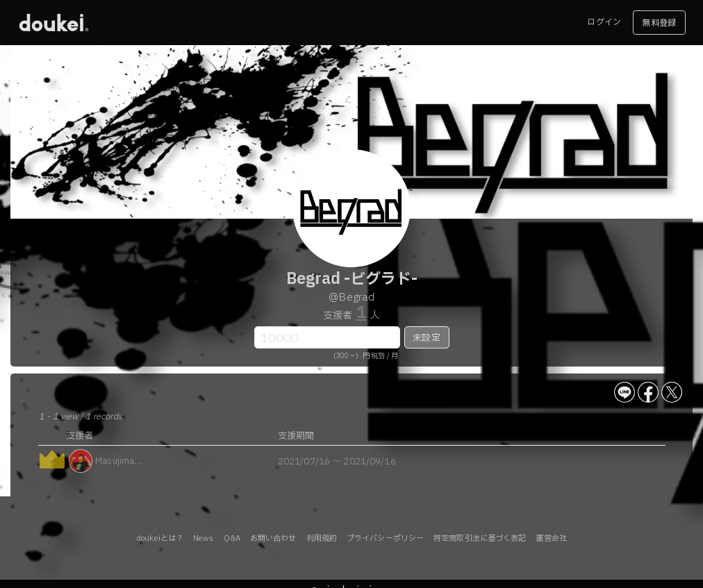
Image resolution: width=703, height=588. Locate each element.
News (203, 538)
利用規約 (322, 538)
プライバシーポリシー (385, 538)
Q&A (232, 538)
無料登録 (659, 23)
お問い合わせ (273, 538)
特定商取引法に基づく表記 (480, 538)
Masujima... (119, 461)
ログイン (604, 22)
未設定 (426, 338)
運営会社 (551, 538)
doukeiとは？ (160, 538)
